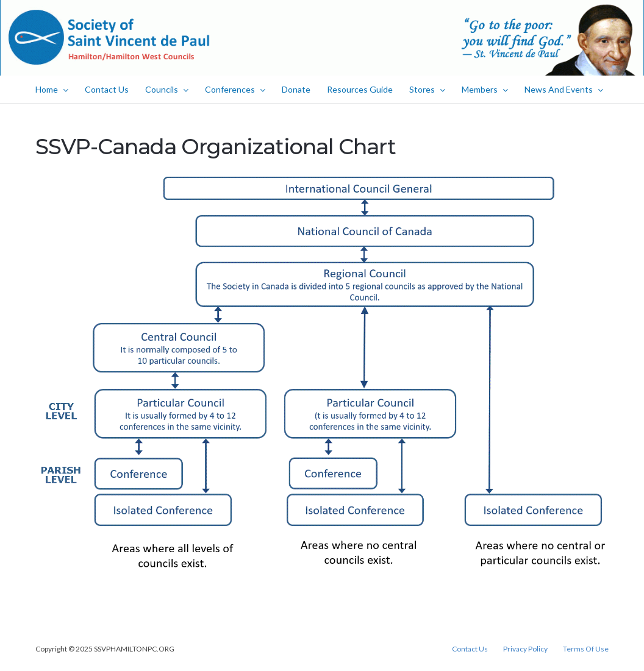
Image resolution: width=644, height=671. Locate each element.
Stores (427, 89)
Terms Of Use (586, 649)
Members (485, 89)
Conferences (235, 89)
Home (52, 89)
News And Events (564, 89)
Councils (167, 89)
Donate (296, 89)
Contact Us (107, 89)
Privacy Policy (525, 649)
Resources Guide (360, 89)
